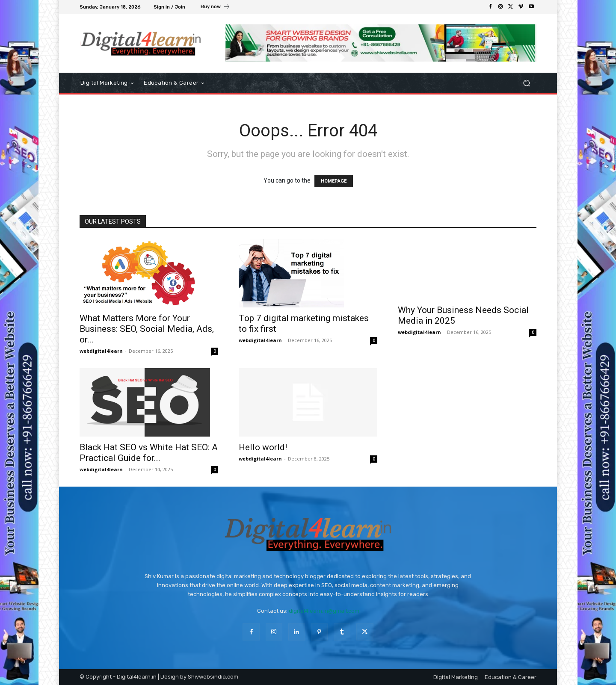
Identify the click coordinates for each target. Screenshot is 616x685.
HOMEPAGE (334, 181)
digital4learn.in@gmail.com (324, 611)
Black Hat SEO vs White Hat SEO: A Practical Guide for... (149, 453)
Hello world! (263, 447)
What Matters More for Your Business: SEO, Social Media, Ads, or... (147, 329)
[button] (526, 83)
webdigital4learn (101, 351)
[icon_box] (215, 8)
